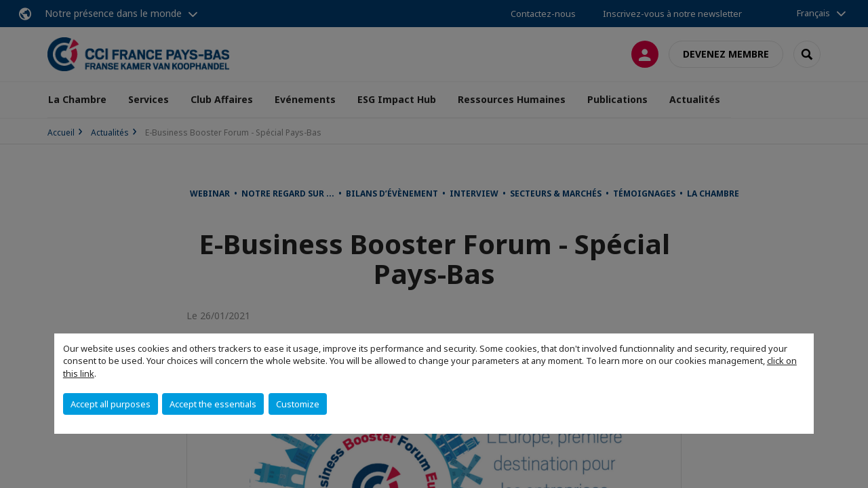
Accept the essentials (213, 404)
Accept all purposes (111, 404)
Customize (298, 404)
